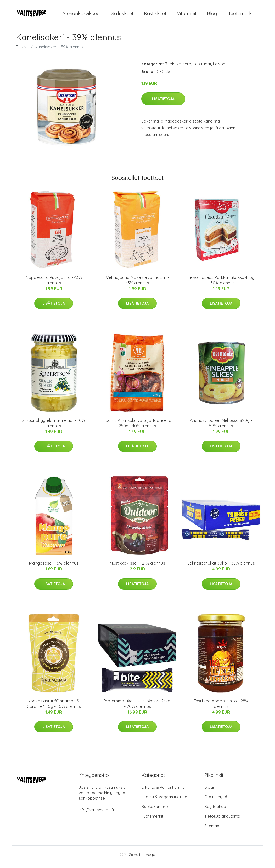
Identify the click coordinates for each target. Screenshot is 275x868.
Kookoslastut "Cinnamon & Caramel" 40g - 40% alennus (54, 708)
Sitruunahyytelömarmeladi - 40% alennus (54, 427)
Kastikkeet (155, 16)
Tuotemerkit (241, 16)
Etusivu (22, 51)
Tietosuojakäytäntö (222, 821)
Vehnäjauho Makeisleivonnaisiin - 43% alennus (137, 285)
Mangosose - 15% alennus (54, 568)
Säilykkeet (122, 16)
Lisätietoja (163, 103)
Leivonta (221, 68)
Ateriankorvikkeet (82, 16)
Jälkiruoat (202, 68)
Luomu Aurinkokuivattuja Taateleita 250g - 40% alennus (137, 427)
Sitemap (212, 830)
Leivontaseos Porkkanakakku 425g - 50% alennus (221, 285)
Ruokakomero (178, 68)
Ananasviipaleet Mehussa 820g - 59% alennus (221, 427)
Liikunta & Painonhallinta (163, 792)
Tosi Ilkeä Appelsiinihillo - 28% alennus (221, 708)
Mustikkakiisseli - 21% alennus (137, 568)
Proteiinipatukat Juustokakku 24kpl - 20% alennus (137, 708)
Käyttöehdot (216, 811)
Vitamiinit (187, 16)
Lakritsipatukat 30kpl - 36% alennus (221, 568)
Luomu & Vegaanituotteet (165, 801)
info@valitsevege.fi (96, 814)
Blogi (212, 16)
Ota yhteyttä (216, 801)
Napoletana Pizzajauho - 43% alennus (54, 285)
